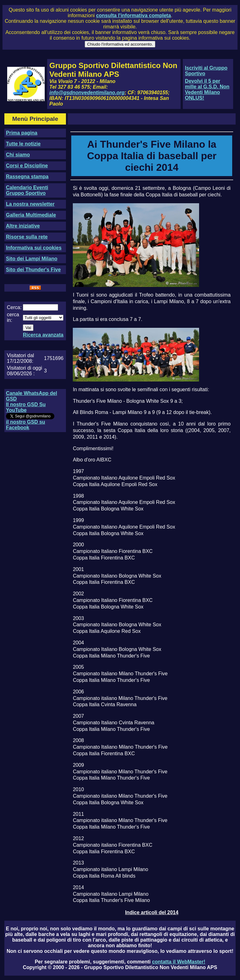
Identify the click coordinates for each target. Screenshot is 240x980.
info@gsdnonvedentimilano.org (87, 93)
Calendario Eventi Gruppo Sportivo (27, 190)
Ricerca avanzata (43, 335)
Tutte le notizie (23, 144)
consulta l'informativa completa (133, 15)
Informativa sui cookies (34, 248)
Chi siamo (18, 155)
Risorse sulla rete (27, 237)
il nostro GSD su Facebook (25, 425)
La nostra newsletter (30, 204)
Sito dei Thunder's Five (33, 270)
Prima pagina (22, 133)
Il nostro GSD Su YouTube (26, 407)
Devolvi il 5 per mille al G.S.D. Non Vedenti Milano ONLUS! (207, 89)
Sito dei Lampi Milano (32, 259)
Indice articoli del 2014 (152, 912)
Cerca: (14, 307)
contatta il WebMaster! (178, 962)
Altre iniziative (23, 226)
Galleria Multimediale (31, 215)
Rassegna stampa (27, 177)
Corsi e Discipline (27, 166)
